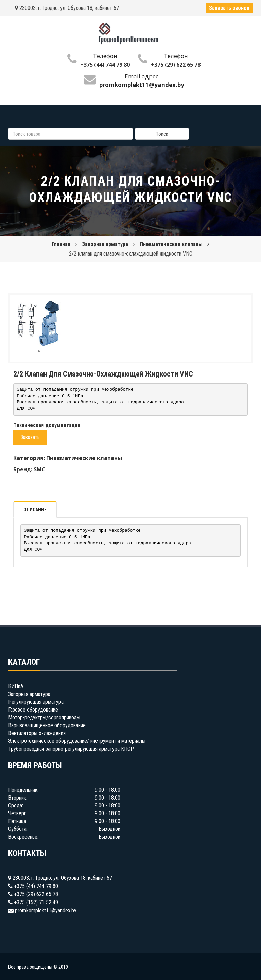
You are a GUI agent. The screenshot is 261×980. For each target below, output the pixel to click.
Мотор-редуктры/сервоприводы (44, 717)
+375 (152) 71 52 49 (36, 902)
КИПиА (16, 686)
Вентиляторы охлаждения (37, 733)
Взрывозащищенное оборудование (47, 725)
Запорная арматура (105, 244)
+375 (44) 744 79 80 (105, 65)
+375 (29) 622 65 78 (176, 65)
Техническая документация (47, 425)
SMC (40, 469)
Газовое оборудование (33, 710)
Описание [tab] (35, 510)
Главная (61, 244)
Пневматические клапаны (171, 244)
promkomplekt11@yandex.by (46, 911)
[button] (56, 306)
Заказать (30, 437)
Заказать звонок (229, 8)
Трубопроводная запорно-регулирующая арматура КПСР (71, 749)
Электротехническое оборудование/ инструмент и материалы (77, 741)
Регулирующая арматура (36, 702)
